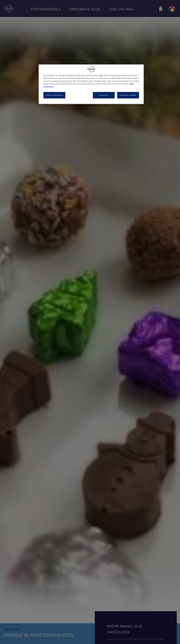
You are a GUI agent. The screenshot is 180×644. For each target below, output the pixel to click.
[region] (91, 84)
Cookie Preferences (54, 95)
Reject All (104, 95)
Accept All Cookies (128, 95)
